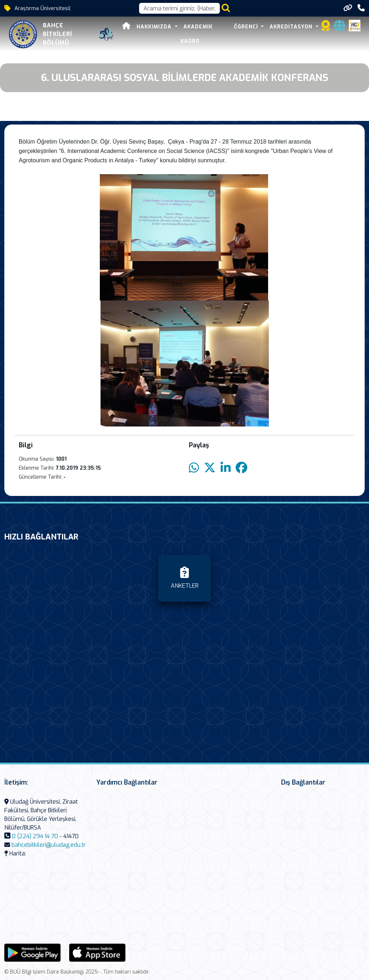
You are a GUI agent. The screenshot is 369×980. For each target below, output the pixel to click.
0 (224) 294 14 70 (35, 836)
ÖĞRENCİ (247, 27)
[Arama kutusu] (179, 8)
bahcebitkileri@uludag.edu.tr (49, 845)
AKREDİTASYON (292, 27)
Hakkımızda (155, 27)
